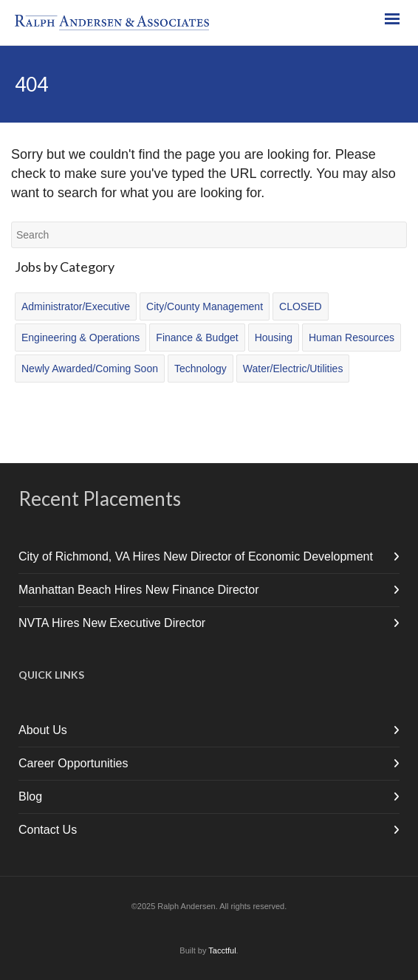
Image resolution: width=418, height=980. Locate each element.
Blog (30, 796)
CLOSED (301, 306)
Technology (201, 369)
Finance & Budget (197, 337)
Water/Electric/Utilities (293, 369)
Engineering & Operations (80, 337)
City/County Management (205, 306)
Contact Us (48, 830)
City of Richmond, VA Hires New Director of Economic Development (196, 556)
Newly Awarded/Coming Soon (90, 369)
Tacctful (222, 950)
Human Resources (352, 337)
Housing (274, 337)
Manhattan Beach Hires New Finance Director (138, 590)
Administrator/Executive (76, 306)
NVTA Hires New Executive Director (112, 623)
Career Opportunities (73, 763)
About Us (43, 730)
